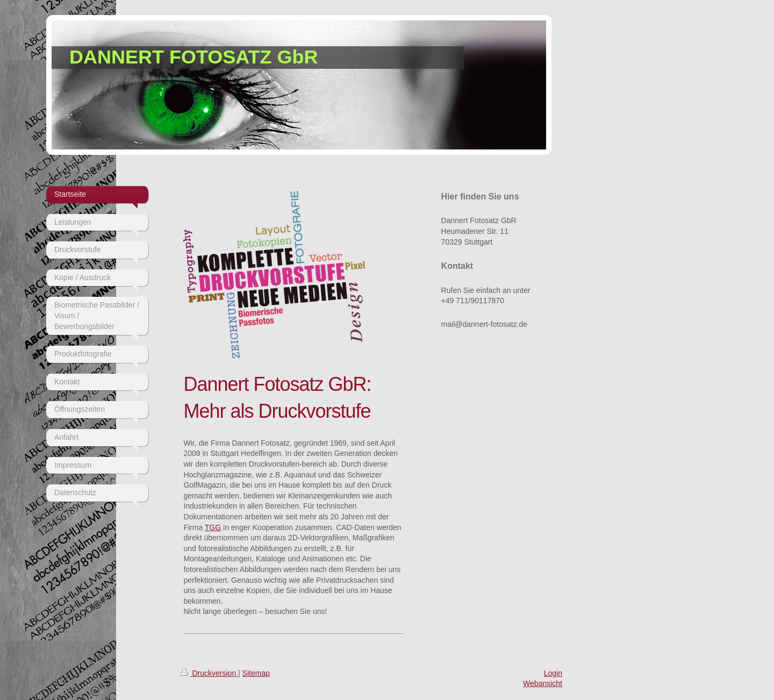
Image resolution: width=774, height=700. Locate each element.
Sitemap (256, 673)
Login (553, 673)
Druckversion (209, 673)
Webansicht (543, 683)
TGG (213, 527)
